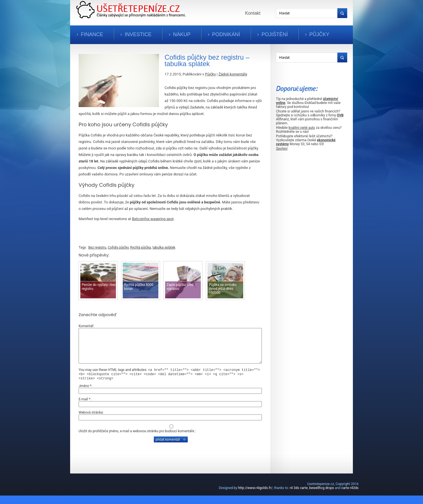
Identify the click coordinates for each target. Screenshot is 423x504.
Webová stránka (91, 421)
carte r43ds (350, 496)
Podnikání (226, 34)
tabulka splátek (164, 247)
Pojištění (275, 34)
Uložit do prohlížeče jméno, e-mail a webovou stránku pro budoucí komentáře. (137, 440)
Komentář (86, 326)
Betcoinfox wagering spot (153, 219)
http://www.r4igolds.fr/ (255, 496)
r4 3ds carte (299, 496)
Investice (138, 34)
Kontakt (253, 13)
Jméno (85, 394)
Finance (92, 34)
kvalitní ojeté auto (302, 128)
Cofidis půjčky (118, 247)
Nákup (182, 34)
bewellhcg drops (322, 496)
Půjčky (319, 34)
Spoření (282, 149)
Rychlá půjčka (140, 247)
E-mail (84, 408)
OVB (340, 115)
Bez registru (97, 247)
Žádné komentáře (233, 74)
